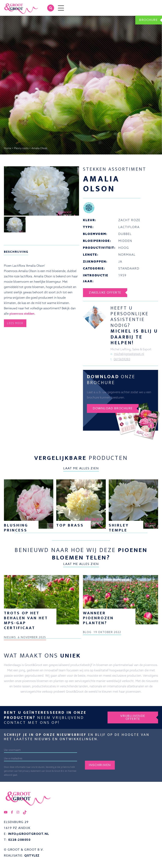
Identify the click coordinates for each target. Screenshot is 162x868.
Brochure (148, 20)
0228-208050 (19, 840)
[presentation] (115, 753)
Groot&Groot (13, 5)
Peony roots (21, 148)
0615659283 (122, 359)
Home (8, 148)
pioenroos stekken (22, 314)
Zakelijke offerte (105, 293)
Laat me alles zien (81, 468)
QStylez (32, 855)
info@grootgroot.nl (29, 834)
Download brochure (113, 408)
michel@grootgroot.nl (129, 354)
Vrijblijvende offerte (133, 717)
